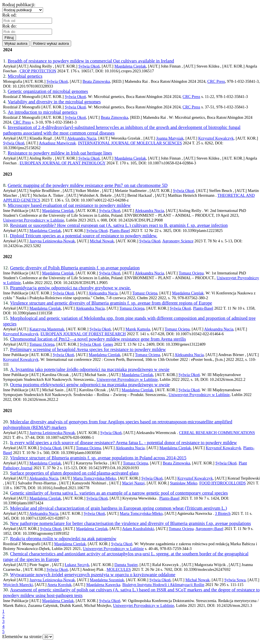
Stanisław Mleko (184, 483)
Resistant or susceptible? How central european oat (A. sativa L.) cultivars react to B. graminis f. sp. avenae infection (119, 225)
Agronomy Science (178, 241)
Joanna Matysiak (170, 138)
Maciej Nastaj (133, 483)
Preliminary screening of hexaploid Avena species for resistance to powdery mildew (88, 349)
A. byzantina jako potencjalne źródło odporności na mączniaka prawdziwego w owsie (90, 369)
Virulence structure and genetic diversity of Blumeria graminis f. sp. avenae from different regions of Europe (111, 303)
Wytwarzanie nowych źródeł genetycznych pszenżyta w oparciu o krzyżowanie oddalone (93, 575)
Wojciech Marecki (18, 585)
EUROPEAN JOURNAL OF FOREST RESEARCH (83, 334)
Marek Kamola (138, 329)
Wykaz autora (16, 43)
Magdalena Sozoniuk (107, 580)
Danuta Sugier (126, 565)
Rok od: (11, 15)
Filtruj (9, 38)
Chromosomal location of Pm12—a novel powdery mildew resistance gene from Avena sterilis (98, 339)
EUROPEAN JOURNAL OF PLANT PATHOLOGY (63, 163)
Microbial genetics (25, 76)
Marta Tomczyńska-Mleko (95, 478)
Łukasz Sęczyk (77, 565)
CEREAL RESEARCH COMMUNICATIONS (217, 433)
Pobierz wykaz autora (51, 43)
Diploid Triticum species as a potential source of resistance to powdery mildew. (84, 236)
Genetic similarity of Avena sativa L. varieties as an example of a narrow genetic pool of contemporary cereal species (119, 493)
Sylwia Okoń (89, 66)
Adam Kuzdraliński (138, 529)
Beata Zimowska (96, 81)
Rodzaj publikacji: (20, 5)
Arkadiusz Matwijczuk (57, 143)
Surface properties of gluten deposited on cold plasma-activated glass (74, 473)
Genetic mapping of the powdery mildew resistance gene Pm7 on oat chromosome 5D (87, 185)
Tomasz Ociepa (191, 273)
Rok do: (11, 26)
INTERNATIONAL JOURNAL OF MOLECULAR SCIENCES (130, 143)
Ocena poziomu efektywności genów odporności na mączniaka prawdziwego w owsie (90, 385)
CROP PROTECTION (38, 71)
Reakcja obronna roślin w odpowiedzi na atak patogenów (63, 539)
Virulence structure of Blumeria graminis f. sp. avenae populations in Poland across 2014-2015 (98, 458)
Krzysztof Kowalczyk (216, 138)
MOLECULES (119, 569)
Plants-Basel (120, 231)
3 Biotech (223, 513)
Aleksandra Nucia (82, 138)
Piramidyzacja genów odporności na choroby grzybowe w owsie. (71, 288)
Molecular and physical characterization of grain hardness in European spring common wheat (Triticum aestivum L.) (119, 508)
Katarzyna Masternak (47, 329)
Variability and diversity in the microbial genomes (54, 102)
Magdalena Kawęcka (103, 585)
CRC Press (216, 81)
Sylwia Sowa (235, 580)
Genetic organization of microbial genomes (48, 91)
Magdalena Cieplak (130, 66)
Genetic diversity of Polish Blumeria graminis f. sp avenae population (75, 268)
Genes (108, 344)
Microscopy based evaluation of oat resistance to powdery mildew (69, 205)
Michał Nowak (102, 241)
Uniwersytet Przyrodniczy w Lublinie (34, 220)
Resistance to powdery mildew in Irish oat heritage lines (60, 153)
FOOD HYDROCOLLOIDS (223, 483)
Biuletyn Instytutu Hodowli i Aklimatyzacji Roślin (163, 585)
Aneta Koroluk (59, 585)
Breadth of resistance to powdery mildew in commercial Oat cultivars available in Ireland (91, 61)
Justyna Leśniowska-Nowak (52, 241)
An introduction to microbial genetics (42, 112)
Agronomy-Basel (209, 529)
